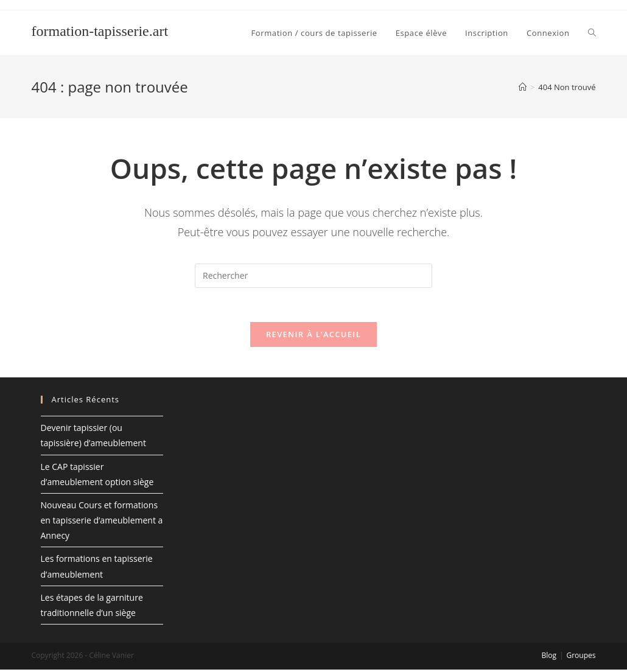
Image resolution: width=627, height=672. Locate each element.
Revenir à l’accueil (313, 337)
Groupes (581, 658)
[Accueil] (523, 87)
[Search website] (592, 33)
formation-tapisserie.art (100, 31)
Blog (549, 658)
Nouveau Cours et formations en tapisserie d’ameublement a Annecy (102, 523)
